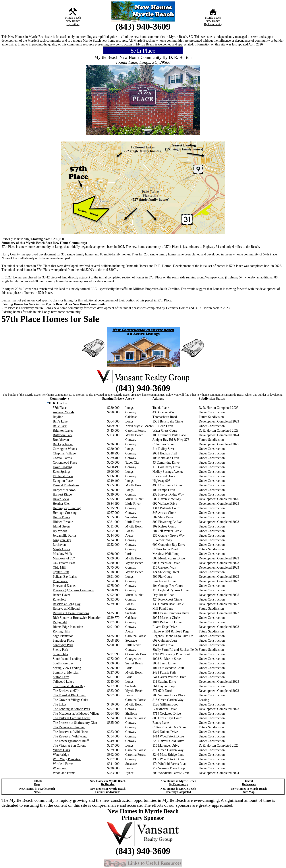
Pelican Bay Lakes (65, 577)
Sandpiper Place (63, 641)
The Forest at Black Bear (69, 695)
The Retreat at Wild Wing (70, 736)
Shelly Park (61, 650)
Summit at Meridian (66, 672)
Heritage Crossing (65, 513)
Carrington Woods (65, 449)
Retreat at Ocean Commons (71, 613)
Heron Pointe (62, 517)
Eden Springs (62, 472)
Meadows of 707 (64, 558)
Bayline (58, 417)
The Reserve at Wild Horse (71, 732)
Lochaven (59, 545)
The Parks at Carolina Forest (72, 718)
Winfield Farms (63, 764)
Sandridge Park (63, 645)
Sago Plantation (63, 636)
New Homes (73, 21)
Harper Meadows (64, 490)
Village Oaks (61, 750)
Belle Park (60, 426)
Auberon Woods (64, 412)
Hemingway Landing (67, 508)
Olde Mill (59, 567)
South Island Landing (67, 659)
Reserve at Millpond (66, 609)
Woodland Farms (64, 773)
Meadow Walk (62, 554)
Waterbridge (61, 755)
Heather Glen (62, 504)
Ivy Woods (60, 531)
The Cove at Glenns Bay (69, 686)
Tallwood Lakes (63, 682)
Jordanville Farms (65, 536)
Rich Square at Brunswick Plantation (77, 618)
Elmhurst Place (63, 476)
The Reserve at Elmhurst (69, 727)
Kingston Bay (62, 540)
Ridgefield (60, 622)
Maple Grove (62, 549)
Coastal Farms (62, 458)
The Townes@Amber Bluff (71, 741)
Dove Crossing (63, 467)
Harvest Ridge (62, 494)
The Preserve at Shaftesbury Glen (75, 723)
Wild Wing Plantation (67, 759)
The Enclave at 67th (66, 691)
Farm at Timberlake (66, 485)
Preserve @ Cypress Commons (73, 590)
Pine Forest (60, 581)
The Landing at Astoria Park (71, 709)
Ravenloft (59, 599)
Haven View (61, 499)
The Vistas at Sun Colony (70, 745)
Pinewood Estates (65, 586)
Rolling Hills (61, 631)
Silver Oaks (61, 654)
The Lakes (60, 704)
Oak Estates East (64, 563)
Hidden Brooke (63, 522)
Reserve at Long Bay (67, 604)
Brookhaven (61, 440)
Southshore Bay (63, 663)
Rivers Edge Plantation (68, 627)
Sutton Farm (61, 677)
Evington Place (63, 481)
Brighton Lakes (63, 431)
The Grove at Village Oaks (70, 700)
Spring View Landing (67, 668)
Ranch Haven (62, 595)
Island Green (61, 526)
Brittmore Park (63, 435)
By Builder (73, 24)
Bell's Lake (60, 421)
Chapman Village (64, 453)
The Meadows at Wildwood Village (76, 714)
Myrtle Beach (73, 18)
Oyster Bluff (61, 572)
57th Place (60, 408)
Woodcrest (60, 768)
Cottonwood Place (65, 462)
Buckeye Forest (63, 444)
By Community (213, 24)
